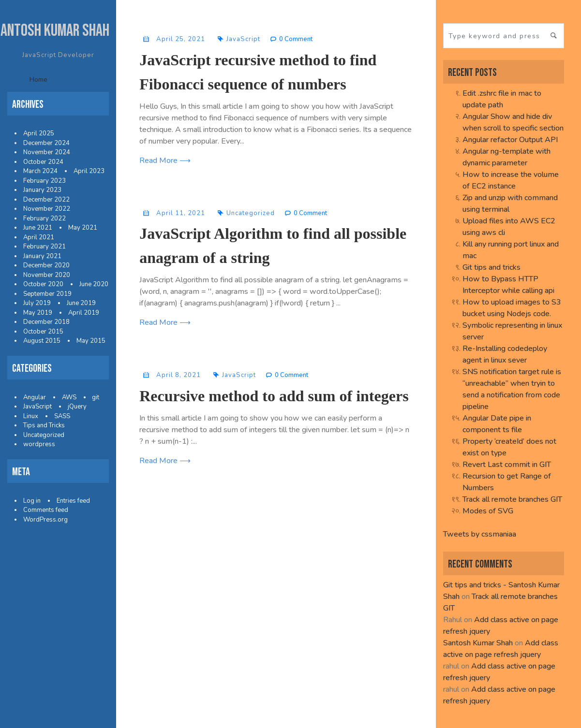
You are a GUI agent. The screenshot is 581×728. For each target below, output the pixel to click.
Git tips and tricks (492, 267)
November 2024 (47, 152)
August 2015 (42, 341)
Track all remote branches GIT (512, 499)
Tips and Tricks (44, 425)
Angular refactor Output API (510, 140)
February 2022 (45, 218)
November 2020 (47, 275)
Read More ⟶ (165, 160)
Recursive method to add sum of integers (274, 396)
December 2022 (46, 200)
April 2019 (84, 313)
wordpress (39, 444)
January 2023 (42, 190)
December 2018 (46, 322)
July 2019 (37, 303)
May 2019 (38, 313)
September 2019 (47, 294)
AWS (69, 397)
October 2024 (43, 162)
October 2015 (43, 332)
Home (38, 80)
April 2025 (39, 133)
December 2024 (46, 143)
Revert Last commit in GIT (507, 465)
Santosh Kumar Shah (478, 643)
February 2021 (45, 247)
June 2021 (38, 228)
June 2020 (94, 284)
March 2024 (40, 171)
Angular (35, 397)
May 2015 (91, 341)
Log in (32, 501)
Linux (31, 416)
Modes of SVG (488, 511)
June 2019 (81, 303)
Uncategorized (44, 435)
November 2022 (47, 209)
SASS (62, 416)
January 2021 (42, 256)
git (96, 397)
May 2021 (83, 228)
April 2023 (89, 171)
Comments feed (46, 510)
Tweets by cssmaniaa (480, 534)
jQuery (77, 407)
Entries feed (73, 501)
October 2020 (43, 284)
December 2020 (46, 265)
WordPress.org (45, 520)
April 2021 (39, 237)
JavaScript (37, 407)
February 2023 (45, 181)
